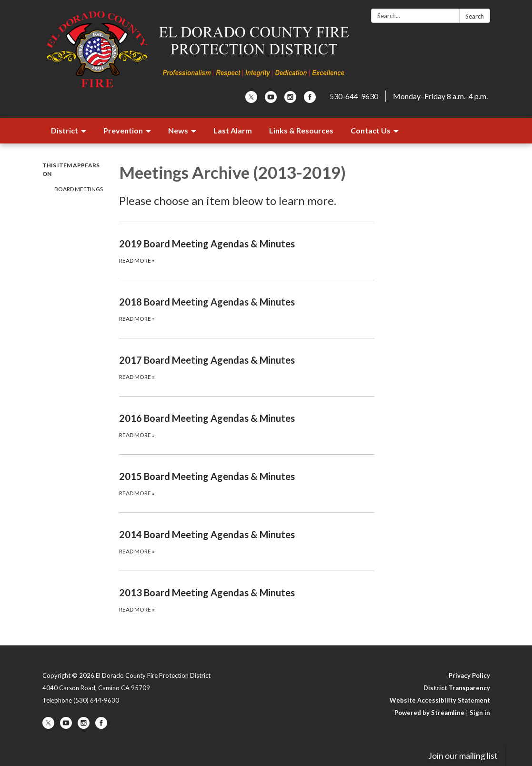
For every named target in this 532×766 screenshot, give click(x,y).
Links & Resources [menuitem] (301, 130)
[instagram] (290, 100)
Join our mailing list (463, 756)
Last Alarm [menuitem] (233, 130)
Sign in (480, 713)
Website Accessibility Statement (440, 700)
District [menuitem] (65, 130)
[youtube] (271, 100)
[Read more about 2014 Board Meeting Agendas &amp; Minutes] (247, 541)
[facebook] (310, 100)
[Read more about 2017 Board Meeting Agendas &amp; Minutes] (247, 367)
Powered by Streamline (429, 713)
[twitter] (251, 100)
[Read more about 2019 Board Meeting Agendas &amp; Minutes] (247, 251)
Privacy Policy (469, 675)
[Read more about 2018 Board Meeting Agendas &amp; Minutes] (247, 309)
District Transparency (457, 688)
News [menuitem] (178, 130)
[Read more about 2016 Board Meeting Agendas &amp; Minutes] (247, 425)
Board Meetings (79, 189)
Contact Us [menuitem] (371, 130)
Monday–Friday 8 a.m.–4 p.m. (440, 96)
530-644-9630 (354, 96)
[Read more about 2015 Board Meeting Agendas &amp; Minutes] (247, 483)
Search (475, 16)
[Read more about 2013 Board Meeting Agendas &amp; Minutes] (247, 600)
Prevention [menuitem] (123, 130)
